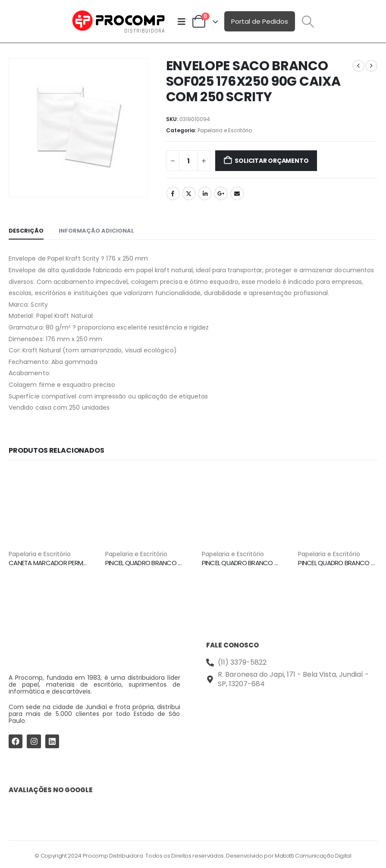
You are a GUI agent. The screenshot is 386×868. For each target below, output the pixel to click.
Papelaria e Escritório (225, 130)
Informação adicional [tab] (96, 231)
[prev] (358, 66)
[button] (308, 22)
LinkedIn (205, 193)
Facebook (173, 193)
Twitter (189, 193)
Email (237, 193)
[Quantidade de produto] (188, 161)
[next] (371, 66)
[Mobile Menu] (182, 22)
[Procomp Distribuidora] (292, 723)
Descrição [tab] (26, 231)
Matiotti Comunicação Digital (313, 854)
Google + (221, 193)
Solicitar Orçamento (271, 161)
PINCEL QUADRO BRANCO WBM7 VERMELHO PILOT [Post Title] (271, 563)
